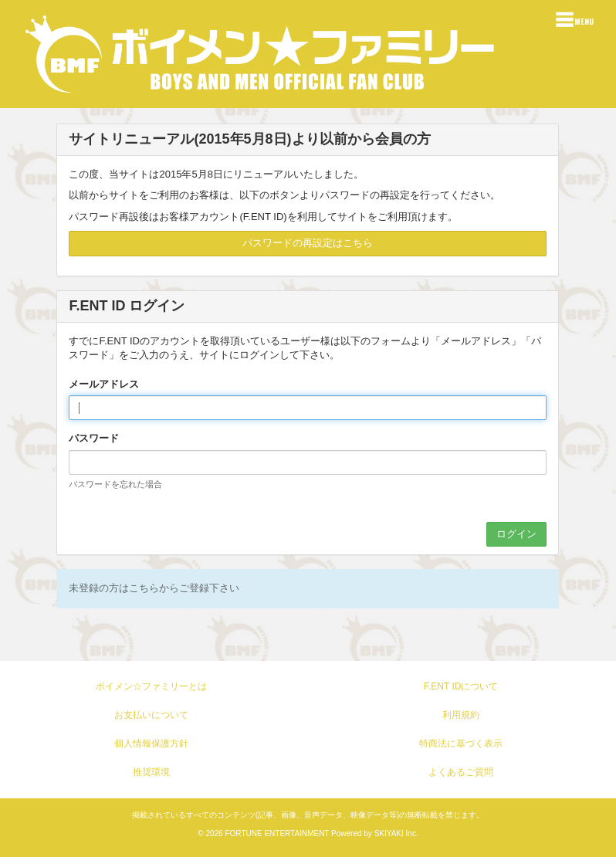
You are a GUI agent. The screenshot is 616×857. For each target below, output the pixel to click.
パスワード (94, 438)
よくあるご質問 (461, 772)
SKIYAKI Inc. (396, 833)
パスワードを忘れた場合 (115, 484)
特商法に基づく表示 (461, 744)
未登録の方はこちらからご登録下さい (154, 588)
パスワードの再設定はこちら (308, 243)
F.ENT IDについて (461, 686)
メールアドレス (104, 384)
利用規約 (461, 715)
